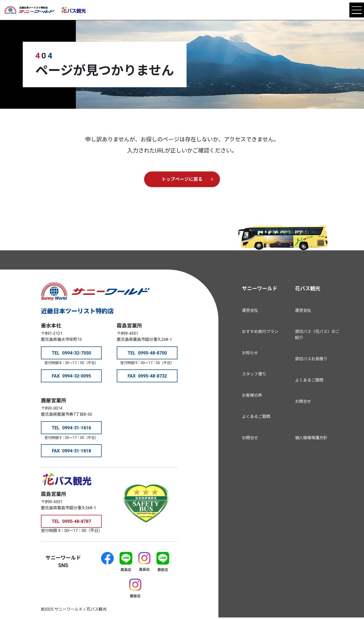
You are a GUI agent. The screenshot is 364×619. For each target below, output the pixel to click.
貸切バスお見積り (311, 359)
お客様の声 (252, 395)
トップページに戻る (182, 179)
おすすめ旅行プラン (260, 332)
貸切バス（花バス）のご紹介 (317, 335)
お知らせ (250, 353)
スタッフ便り (254, 374)
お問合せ (250, 438)
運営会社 (250, 310)
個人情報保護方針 (311, 438)
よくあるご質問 (256, 417)
